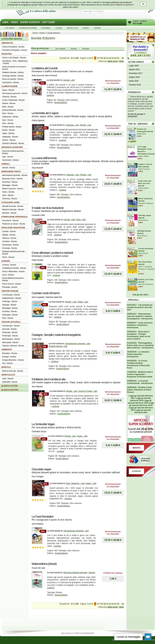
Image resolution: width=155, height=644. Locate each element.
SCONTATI (137, 471)
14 (115, 58)
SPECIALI (133, 300)
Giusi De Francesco (146, 284)
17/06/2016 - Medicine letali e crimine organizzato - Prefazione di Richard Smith (140, 374)
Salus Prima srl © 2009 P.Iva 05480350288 (77, 633)
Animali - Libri (69, 80)
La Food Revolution (43, 517)
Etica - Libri (81, 220)
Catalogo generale (141, 460)
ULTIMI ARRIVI (136, 62)
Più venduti (60, 49)
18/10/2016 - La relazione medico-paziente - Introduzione (138, 354)
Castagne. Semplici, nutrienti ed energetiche (56, 335)
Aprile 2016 (134, 81)
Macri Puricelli (51, 76)
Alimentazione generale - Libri (78, 344)
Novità (74, 49)
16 (123, 58)
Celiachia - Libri (72, 125)
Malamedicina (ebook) (44, 564)
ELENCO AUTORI (10, 386)
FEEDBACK (134, 92)
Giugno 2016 (134, 77)
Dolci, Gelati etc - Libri (75, 483)
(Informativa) (74, 5)
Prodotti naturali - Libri (58, 346)
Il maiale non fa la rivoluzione (48, 208)
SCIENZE (6, 261)
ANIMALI (6, 164)
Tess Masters (37, 387)
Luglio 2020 (134, 66)
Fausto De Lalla (38, 568)
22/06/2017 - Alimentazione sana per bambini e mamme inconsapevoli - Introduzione (140, 316)
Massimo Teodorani (146, 203)
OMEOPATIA (7, 43)
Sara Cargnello (38, 297)
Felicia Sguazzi (38, 120)
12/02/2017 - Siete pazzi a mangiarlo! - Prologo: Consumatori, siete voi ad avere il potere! (139, 335)
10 (105, 58)
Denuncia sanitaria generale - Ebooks (79, 573)
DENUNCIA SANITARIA (12, 147)
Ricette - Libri (86, 125)
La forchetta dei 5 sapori (45, 113)
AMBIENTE (7, 350)
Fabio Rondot (37, 260)
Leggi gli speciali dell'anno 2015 (140, 402)
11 (107, 58)
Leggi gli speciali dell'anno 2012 (142, 411)
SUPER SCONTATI (30, 22)
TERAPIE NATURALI (11, 322)
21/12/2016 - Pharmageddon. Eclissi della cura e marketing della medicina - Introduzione (140, 345)
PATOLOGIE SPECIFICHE (13, 228)
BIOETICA (6, 367)
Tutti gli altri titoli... (141, 295)
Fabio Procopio (144, 169)
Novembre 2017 (136, 73)
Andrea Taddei (143, 156)
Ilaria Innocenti (38, 76)
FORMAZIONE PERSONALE (15, 217)
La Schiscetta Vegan (43, 424)
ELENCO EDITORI (10, 390)
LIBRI (5, 22)
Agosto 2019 (134, 70)
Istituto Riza (141, 134)
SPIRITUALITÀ (8, 375)
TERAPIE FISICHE (10, 291)
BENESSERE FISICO (11, 172)
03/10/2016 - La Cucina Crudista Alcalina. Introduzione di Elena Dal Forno (138, 364)
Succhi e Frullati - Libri (88, 391)
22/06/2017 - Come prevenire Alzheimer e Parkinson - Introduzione (140, 325)
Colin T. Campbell (145, 267)
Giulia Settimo (143, 188)
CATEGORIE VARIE (10, 202)
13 (113, 58)
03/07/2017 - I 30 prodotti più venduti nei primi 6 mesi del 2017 (140, 307)
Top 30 (153, 124)
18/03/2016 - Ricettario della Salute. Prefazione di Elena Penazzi (139, 390)
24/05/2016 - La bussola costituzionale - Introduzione (140, 382)
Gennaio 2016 (135, 85)
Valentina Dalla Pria (54, 297)
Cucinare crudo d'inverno (46, 293)
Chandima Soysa (39, 432)
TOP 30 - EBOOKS (138, 124)
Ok (143, 4)
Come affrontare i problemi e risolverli (52, 253)
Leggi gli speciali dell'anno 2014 (142, 404)
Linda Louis (37, 339)
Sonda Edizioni (61, 103)
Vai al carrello (130, 23)
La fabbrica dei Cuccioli (45, 68)
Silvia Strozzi (143, 220)
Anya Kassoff (37, 168)
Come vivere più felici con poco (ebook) (145, 183)
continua (50, 95)
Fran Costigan (38, 477)
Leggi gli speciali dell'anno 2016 (140, 399)
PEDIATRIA (7, 54)
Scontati (86, 49)
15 (118, 58)
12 (110, 58)
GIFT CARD (48, 22)
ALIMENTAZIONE (10, 86)
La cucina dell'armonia (44, 158)
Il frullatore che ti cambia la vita (48, 379)
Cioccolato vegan (41, 469)
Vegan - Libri (83, 302)
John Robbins (37, 524)
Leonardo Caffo (38, 215)
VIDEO (14, 22)
